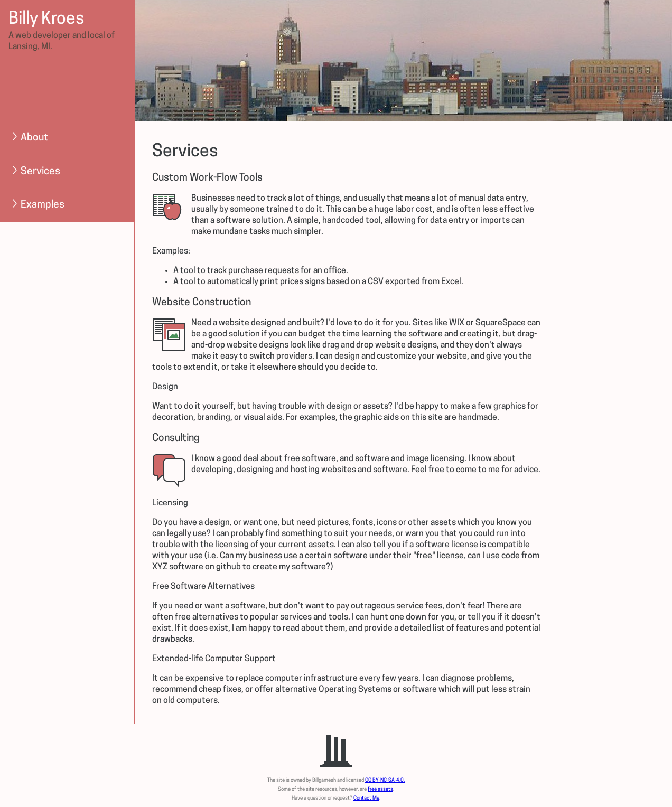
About (29, 138)
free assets (380, 789)
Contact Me (366, 798)
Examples (37, 205)
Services (35, 171)
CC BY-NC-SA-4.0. (385, 780)
